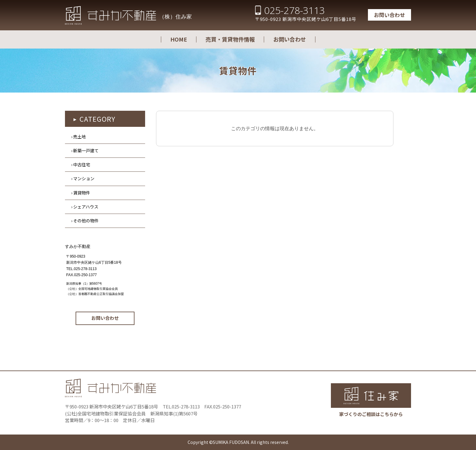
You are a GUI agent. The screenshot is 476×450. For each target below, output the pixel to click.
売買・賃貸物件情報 (230, 39)
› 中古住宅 (81, 164)
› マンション (83, 178)
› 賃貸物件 (81, 193)
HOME (179, 39)
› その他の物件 (85, 221)
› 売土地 (78, 137)
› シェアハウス (85, 207)
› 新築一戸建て (85, 151)
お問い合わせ (389, 15)
